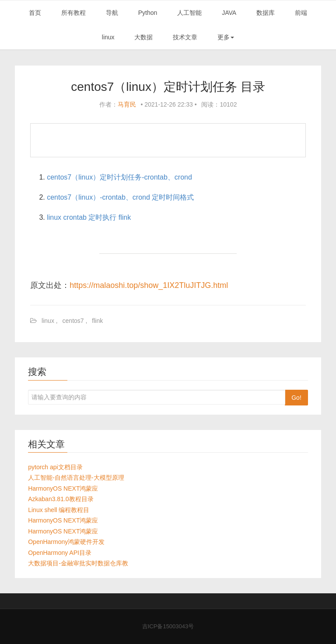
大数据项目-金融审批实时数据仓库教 (78, 563)
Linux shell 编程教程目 (59, 510)
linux (108, 37)
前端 (301, 13)
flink (97, 321)
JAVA (229, 13)
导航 (112, 13)
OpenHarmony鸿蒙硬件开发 (66, 542)
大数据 (143, 37)
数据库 (266, 13)
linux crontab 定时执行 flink (89, 217)
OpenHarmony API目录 (60, 553)
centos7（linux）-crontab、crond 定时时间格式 (120, 197)
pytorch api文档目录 (55, 467)
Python (148, 13)
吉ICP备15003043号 (168, 626)
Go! (296, 398)
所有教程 (73, 13)
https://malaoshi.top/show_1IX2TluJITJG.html (149, 285)
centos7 (73, 321)
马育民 (127, 104)
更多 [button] (226, 37)
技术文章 (185, 37)
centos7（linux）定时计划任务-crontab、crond (119, 177)
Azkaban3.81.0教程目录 (61, 499)
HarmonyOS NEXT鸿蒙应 (63, 488)
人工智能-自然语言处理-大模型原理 (76, 478)
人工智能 (189, 13)
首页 (35, 13)
